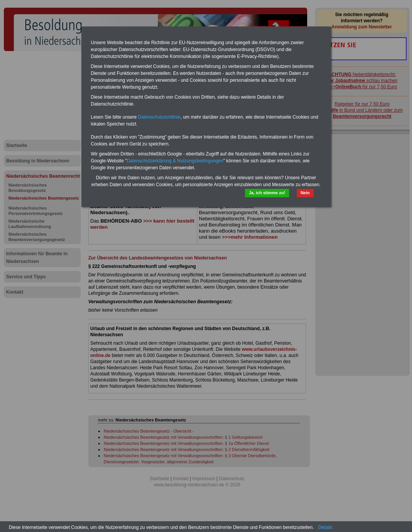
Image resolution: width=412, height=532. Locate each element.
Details (325, 527)
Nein (305, 193)
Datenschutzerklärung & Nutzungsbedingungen (175, 161)
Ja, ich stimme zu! (267, 193)
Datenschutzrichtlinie (159, 117)
